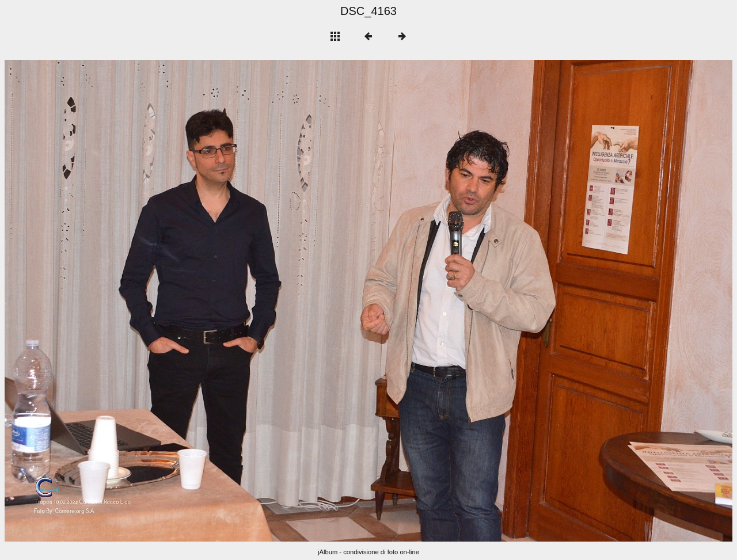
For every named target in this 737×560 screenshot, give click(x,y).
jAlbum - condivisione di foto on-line (368, 552)
